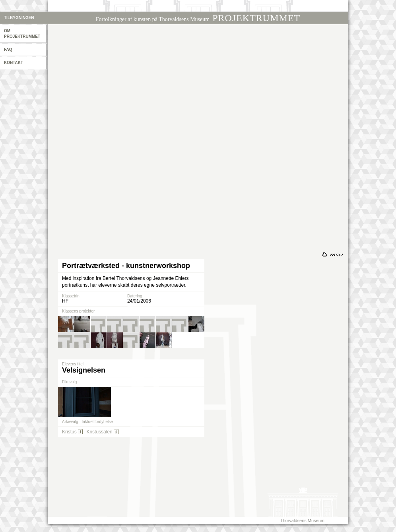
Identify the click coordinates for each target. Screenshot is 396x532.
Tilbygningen (19, 18)
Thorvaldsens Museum (302, 520)
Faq (8, 50)
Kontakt (14, 63)
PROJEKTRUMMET (198, 18)
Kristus (69, 432)
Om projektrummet (22, 34)
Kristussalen (99, 432)
